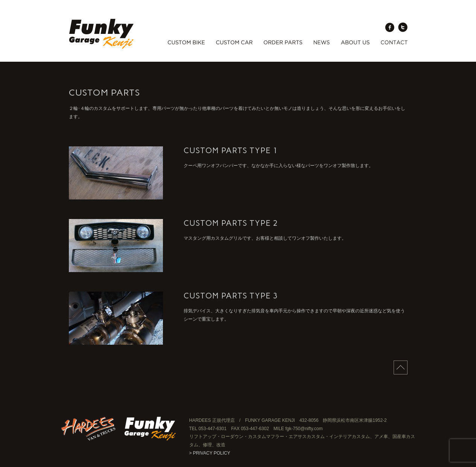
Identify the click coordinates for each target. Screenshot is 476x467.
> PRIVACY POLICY (210, 453)
